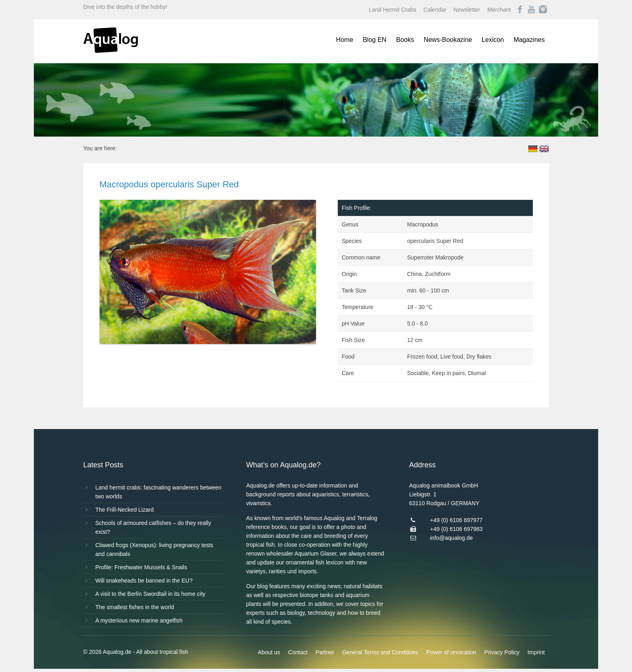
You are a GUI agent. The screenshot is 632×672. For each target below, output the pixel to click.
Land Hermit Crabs (393, 10)
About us (269, 652)
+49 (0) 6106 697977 (456, 520)
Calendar (435, 10)
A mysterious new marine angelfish (139, 620)
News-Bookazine (448, 40)
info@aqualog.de (451, 538)
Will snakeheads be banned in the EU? (144, 581)
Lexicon (493, 40)
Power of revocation (451, 652)
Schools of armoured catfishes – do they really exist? (153, 527)
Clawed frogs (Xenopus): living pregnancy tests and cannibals (155, 550)
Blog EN (375, 40)
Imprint (536, 652)
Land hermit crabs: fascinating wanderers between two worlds (159, 492)
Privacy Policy (502, 652)
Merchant (499, 10)
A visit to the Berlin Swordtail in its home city (151, 594)
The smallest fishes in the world (135, 607)
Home (345, 40)
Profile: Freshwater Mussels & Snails (141, 567)
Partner (325, 652)
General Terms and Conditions (380, 652)
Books (405, 40)
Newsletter (467, 10)
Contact (298, 652)
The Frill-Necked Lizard (125, 510)
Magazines (529, 40)
